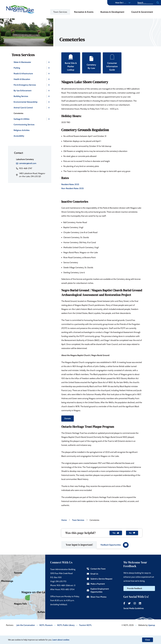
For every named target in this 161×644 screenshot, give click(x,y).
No (132, 533)
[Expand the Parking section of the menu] (49, 68)
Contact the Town (96, 569)
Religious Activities (22, 130)
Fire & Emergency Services (25, 85)
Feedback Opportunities (115, 545)
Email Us (92, 574)
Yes (116, 533)
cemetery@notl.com (28, 163)
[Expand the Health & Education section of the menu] (49, 79)
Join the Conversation (26, 625)
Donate (68, 418)
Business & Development (112, 12)
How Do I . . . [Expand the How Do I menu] (123, 3)
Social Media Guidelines (134, 608)
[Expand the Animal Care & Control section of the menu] (49, 108)
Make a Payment (96, 584)
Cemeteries (18, 113)
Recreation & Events (84, 12)
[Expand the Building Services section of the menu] (49, 96)
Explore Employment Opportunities (98, 590)
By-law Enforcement (23, 91)
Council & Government (142, 12)
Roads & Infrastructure (23, 74)
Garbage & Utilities (22, 119)
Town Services (60, 12)
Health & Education (22, 79)
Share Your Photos (97, 597)
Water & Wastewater (22, 62)
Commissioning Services (24, 125)
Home (64, 520)
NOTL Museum (46, 625)
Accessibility (19, 136)
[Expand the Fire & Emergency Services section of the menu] (49, 85)
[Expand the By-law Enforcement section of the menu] (49, 91)
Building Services (21, 96)
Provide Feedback (135, 588)
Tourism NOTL (85, 625)
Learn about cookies (61, 640)
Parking (17, 68)
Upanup (152, 625)
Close (148, 640)
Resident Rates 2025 (70, 184)
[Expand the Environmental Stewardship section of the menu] (49, 102)
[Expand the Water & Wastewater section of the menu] (49, 62)
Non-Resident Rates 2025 (73, 188)
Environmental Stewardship (26, 102)
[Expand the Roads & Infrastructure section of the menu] (49, 74)
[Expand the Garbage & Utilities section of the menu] (49, 119)
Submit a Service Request (99, 579)
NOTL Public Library (66, 625)
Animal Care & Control (23, 108)
